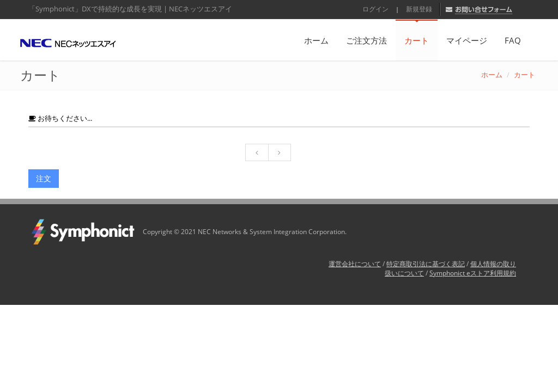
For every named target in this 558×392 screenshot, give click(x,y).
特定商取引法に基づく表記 (426, 264)
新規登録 (419, 9)
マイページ (467, 40)
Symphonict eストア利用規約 (473, 273)
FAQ (513, 40)
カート (417, 40)
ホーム (316, 40)
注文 (44, 178)
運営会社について (355, 264)
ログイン (375, 9)
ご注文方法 (366, 40)
